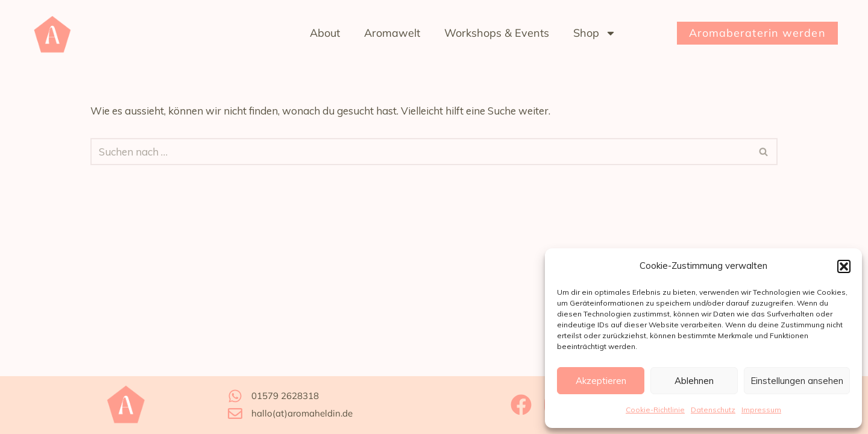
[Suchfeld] (420, 152)
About (325, 33)
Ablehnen (694, 381)
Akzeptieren (601, 381)
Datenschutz (713, 410)
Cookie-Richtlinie (655, 410)
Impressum (761, 410)
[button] (844, 266)
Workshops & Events (497, 33)
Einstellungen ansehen (797, 381)
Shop (595, 33)
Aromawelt (392, 33)
